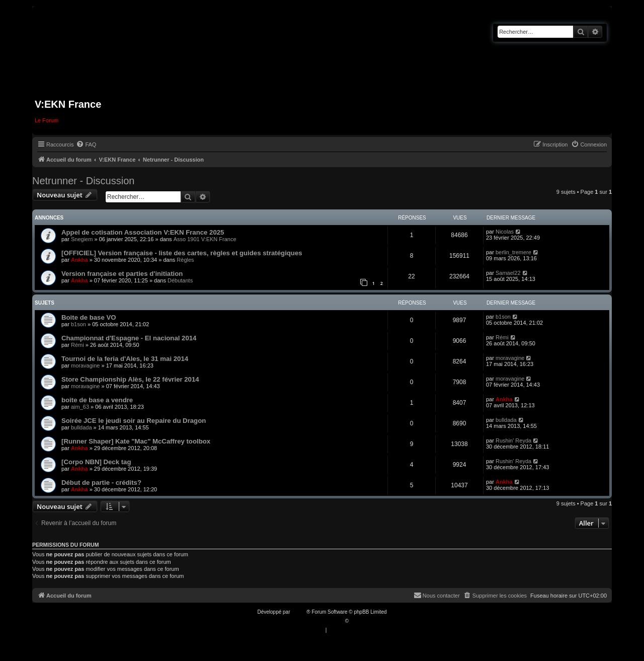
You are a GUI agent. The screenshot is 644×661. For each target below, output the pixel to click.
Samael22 (508, 273)
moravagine (85, 365)
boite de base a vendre (97, 400)
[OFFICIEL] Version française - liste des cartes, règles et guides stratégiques (182, 253)
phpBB (299, 612)
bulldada (82, 427)
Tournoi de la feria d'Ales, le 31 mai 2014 (125, 359)
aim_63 (80, 407)
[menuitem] (86, 144)
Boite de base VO (89, 317)
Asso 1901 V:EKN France (205, 239)
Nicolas (505, 232)
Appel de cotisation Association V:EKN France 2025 (143, 232)
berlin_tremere (513, 252)
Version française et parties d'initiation (122, 274)
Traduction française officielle (311, 621)
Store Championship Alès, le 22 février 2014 (130, 379)
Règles (185, 260)
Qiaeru (358, 621)
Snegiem (82, 239)
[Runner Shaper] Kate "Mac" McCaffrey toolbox (136, 441)
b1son (78, 324)
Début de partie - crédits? (101, 483)
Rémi (77, 345)
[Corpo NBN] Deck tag (96, 462)
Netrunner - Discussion (83, 181)
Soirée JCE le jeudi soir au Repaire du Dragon (134, 421)
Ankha (79, 260)
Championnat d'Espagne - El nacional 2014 (129, 338)
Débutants (180, 280)
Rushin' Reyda (513, 440)
